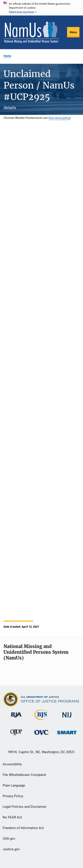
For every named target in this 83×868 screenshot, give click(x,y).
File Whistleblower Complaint (24, 775)
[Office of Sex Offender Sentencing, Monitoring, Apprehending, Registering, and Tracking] (67, 735)
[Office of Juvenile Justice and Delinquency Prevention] (16, 736)
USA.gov (9, 839)
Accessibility (12, 764)
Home (7, 56)
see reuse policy (60, 118)
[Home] (31, 32)
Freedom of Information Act (23, 828)
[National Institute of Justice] (67, 718)
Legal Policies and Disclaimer (25, 807)
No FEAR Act (12, 817)
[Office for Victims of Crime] (41, 736)
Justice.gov (11, 849)
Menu (73, 32)
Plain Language (14, 785)
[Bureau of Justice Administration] (16, 718)
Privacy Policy (13, 796)
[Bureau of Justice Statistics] (41, 721)
